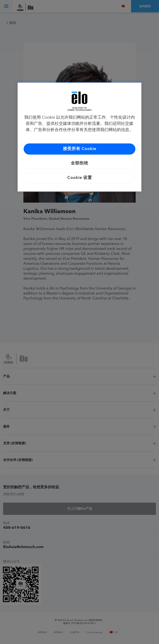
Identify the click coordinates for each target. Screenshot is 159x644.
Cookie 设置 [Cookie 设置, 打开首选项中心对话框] (80, 178)
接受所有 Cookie (80, 149)
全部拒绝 (79, 163)
